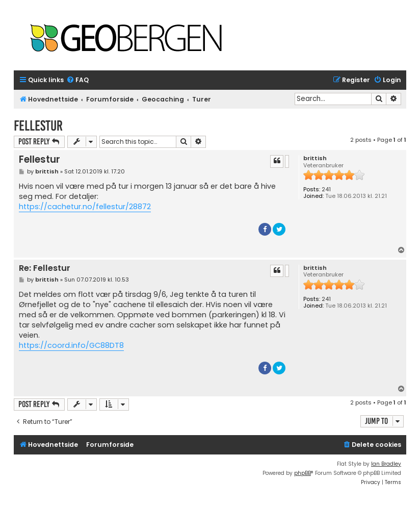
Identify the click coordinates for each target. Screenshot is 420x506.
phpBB (303, 473)
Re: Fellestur (45, 269)
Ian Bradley (386, 464)
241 (326, 189)
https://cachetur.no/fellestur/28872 (85, 207)
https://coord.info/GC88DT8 (71, 345)
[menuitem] (77, 80)
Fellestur (38, 126)
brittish (315, 158)
